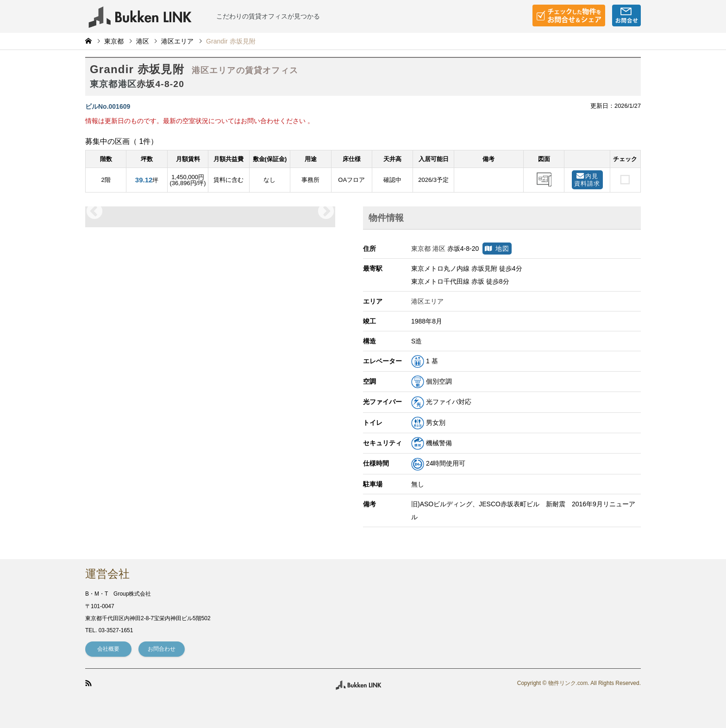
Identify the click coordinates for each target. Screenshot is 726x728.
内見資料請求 (587, 180)
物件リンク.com (568, 684)
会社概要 (108, 649)
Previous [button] (94, 212)
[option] (210, 212)
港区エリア (177, 41)
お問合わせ (162, 649)
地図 (497, 249)
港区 (143, 41)
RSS (88, 683)
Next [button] (326, 212)
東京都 (114, 41)
